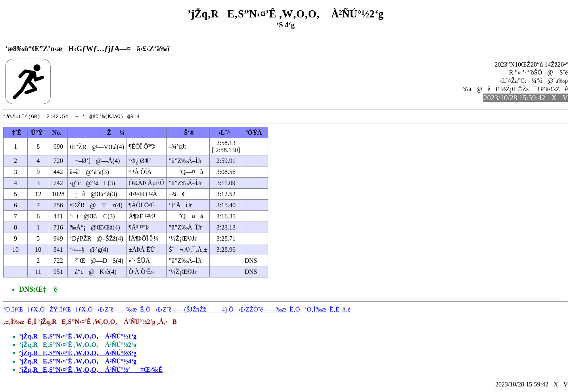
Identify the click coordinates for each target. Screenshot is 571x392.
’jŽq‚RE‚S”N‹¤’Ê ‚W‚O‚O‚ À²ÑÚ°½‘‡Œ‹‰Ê (91, 370)
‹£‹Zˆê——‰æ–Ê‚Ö (124, 310)
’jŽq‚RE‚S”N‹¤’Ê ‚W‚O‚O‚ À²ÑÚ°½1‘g (78, 337)
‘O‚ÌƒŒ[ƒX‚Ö (24, 310)
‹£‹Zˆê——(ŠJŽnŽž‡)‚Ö (194, 310)
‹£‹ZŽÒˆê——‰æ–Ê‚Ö (269, 310)
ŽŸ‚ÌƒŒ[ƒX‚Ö (71, 310)
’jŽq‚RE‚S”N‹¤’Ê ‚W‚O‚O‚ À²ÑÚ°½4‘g (78, 362)
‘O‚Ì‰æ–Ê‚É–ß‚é (328, 310)
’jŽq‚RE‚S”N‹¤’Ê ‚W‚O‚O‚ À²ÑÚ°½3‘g (78, 353)
